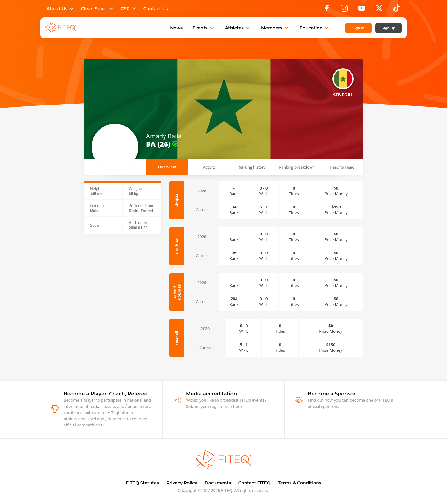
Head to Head (342, 167)
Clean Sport (98, 9)
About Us (61, 9)
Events (204, 28)
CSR (129, 9)
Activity (209, 167)
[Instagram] (344, 10)
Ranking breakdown (297, 167)
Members (275, 28)
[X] (379, 10)
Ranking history (251, 167)
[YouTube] (362, 10)
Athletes (238, 28)
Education (315, 28)
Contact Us (156, 9)
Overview (167, 167)
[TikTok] (397, 10)
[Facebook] (327, 10)
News (176, 28)
